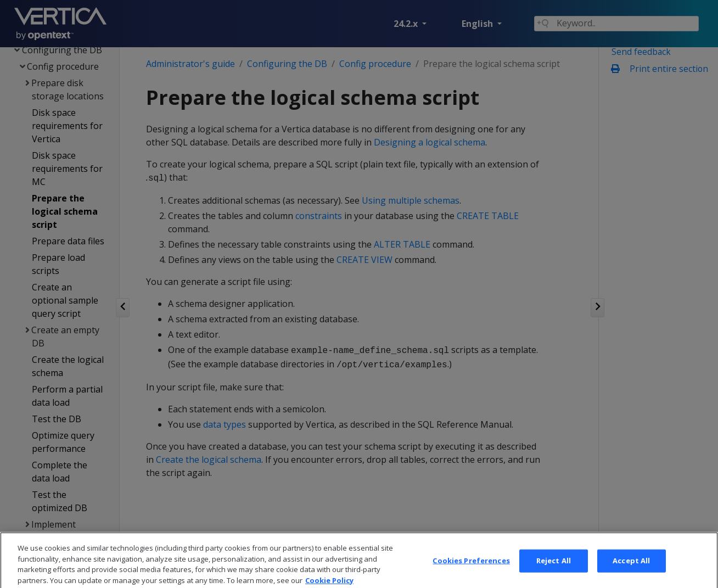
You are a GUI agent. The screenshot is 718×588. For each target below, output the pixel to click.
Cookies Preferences (471, 568)
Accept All (631, 568)
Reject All (554, 568)
